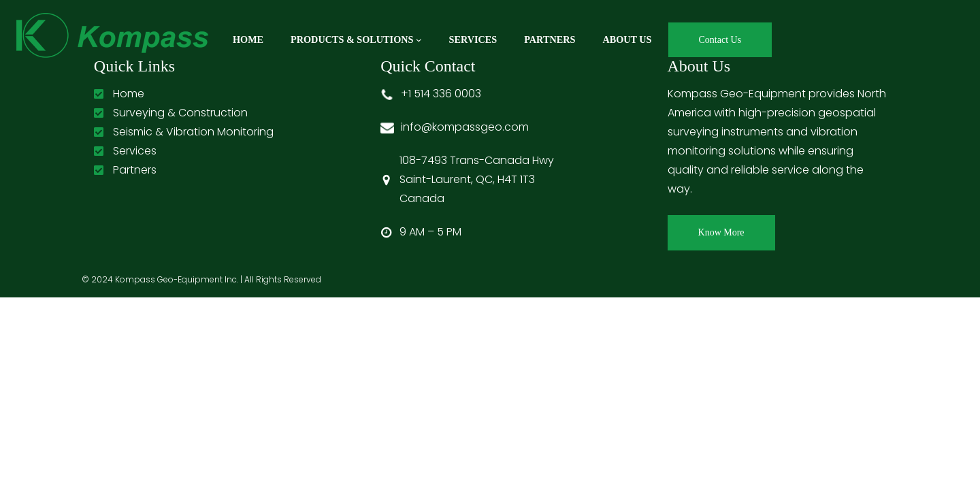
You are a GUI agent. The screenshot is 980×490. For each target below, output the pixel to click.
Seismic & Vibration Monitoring (193, 132)
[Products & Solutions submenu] (419, 40)
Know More (721, 232)
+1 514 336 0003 (441, 94)
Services (135, 151)
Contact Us (720, 40)
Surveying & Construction (180, 113)
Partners (135, 170)
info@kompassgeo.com (465, 127)
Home (129, 94)
